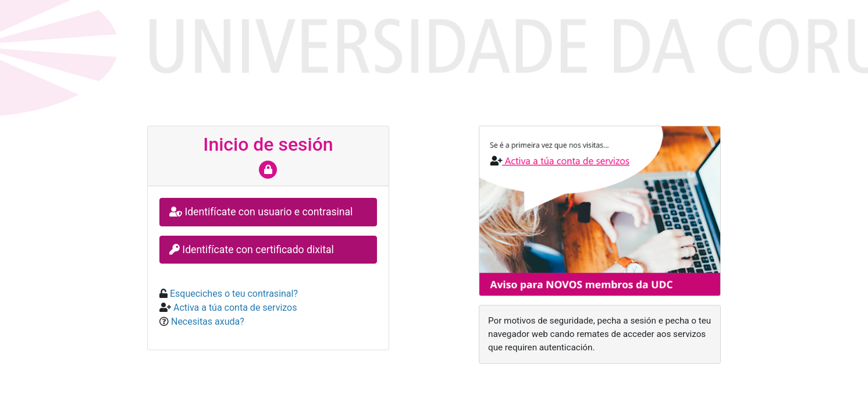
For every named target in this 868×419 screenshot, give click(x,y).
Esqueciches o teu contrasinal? (233, 294)
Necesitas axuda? (207, 322)
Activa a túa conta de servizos (234, 308)
